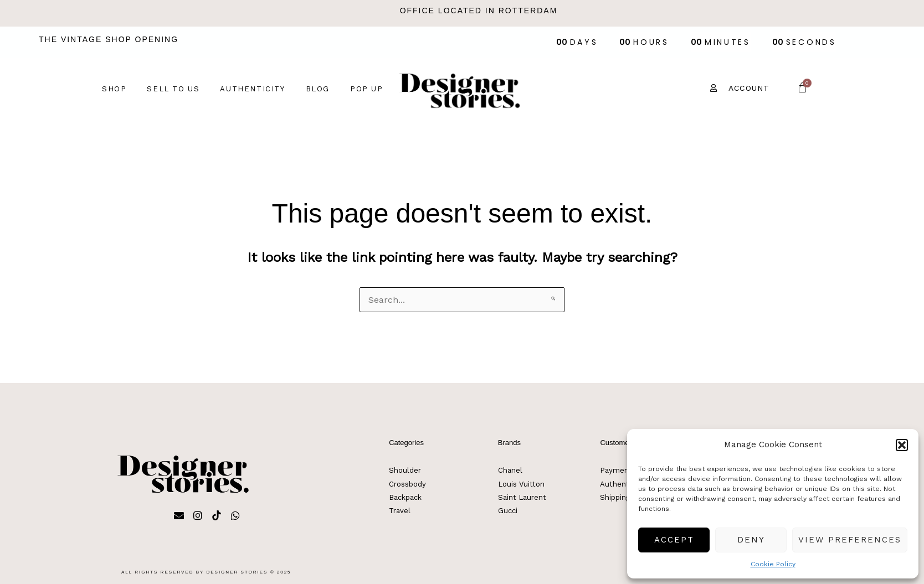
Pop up (367, 89)
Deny (751, 540)
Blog (318, 89)
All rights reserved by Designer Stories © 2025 (206, 572)
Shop (114, 89)
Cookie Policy (773, 564)
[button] (902, 445)
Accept (674, 540)
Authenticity (252, 89)
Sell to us (173, 89)
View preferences (850, 540)
